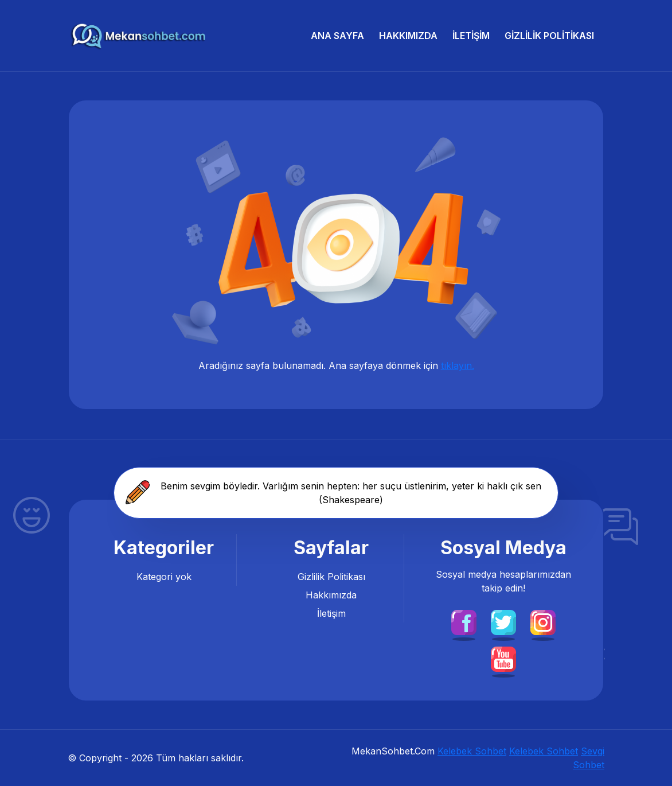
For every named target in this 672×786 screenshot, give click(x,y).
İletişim (471, 36)
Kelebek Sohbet (472, 751)
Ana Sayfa (337, 36)
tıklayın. (458, 365)
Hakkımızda (408, 36)
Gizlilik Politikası (549, 36)
